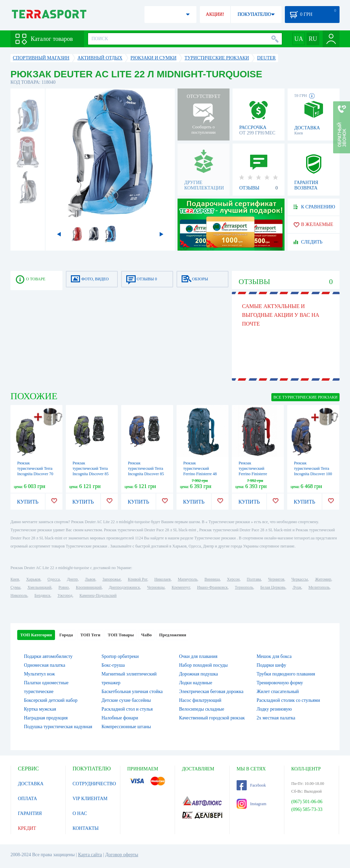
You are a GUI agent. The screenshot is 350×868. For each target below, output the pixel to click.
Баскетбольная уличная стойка (132, 692)
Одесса (54, 579)
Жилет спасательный (278, 692)
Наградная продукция (46, 718)
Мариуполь (188, 579)
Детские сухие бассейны (126, 700)
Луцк (297, 587)
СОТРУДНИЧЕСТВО (94, 784)
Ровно (63, 587)
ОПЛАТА (28, 799)
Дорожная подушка (199, 674)
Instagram (251, 804)
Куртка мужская (40, 709)
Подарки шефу (271, 665)
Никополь (19, 595)
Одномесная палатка (45, 665)
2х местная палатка (276, 718)
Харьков (33, 579)
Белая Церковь (273, 587)
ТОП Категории (36, 635)
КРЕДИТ (27, 828)
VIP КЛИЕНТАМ (90, 799)
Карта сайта (90, 855)
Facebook (251, 785)
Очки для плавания (198, 656)
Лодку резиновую (274, 709)
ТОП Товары (121, 635)
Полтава (254, 579)
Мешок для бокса (274, 656)
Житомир (323, 579)
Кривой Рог (138, 579)
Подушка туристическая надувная (58, 727)
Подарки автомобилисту (48, 656)
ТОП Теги (90, 635)
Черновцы (156, 587)
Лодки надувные (196, 683)
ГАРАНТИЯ (30, 813)
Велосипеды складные (202, 709)
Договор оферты (122, 855)
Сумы (15, 587)
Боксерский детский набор (51, 700)
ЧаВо (146, 635)
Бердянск (42, 595)
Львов (90, 579)
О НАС (80, 813)
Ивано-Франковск (212, 587)
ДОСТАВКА (31, 784)
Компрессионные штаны (126, 727)
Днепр (72, 579)
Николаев (162, 579)
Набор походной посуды (204, 665)
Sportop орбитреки (120, 656)
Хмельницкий (39, 587)
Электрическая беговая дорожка (211, 692)
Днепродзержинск (124, 587)
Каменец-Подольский (98, 595)
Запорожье (111, 579)
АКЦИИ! (215, 14)
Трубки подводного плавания (286, 674)
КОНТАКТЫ (86, 828)
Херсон (233, 579)
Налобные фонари (120, 718)
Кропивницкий (89, 587)
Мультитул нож (39, 674)
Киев (15, 579)
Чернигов (276, 579)
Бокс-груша (113, 665)
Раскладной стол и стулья (127, 709)
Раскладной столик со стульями (288, 700)
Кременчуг (181, 587)
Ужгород (65, 595)
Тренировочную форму (280, 683)
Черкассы (300, 579)
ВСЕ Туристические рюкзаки (305, 397)
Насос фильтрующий (200, 700)
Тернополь (244, 587)
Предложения (173, 635)
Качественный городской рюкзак (212, 718)
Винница (212, 579)
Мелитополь (319, 587)
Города (66, 635)
